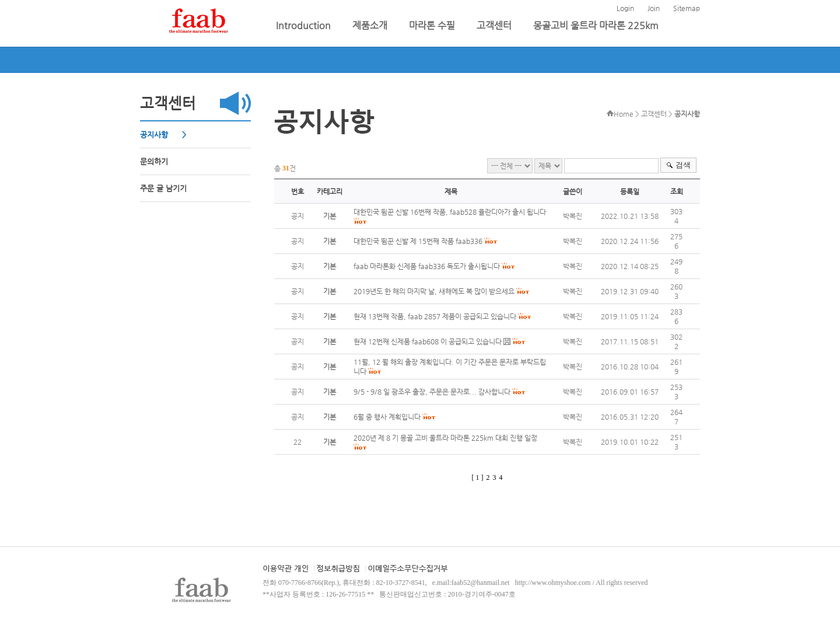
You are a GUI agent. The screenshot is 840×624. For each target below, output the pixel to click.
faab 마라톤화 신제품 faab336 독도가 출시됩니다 (427, 266)
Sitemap (687, 8)
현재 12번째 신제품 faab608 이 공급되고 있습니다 (428, 341)
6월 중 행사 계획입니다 (387, 417)
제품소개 (371, 25)
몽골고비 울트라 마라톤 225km (596, 25)
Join (654, 8)
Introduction (304, 25)
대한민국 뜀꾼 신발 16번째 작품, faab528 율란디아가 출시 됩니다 (450, 212)
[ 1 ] (478, 477)
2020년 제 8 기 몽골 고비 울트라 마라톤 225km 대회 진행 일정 (445, 438)
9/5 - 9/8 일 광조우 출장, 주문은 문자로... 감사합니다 (432, 392)
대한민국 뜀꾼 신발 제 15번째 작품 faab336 (418, 241)
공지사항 (155, 135)
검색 (683, 165)
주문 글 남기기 (163, 188)
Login (625, 8)
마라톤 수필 (433, 25)
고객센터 (495, 25)
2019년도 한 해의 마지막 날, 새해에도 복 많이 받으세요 (434, 291)
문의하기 (154, 161)
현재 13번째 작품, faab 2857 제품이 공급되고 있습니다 (435, 316)
